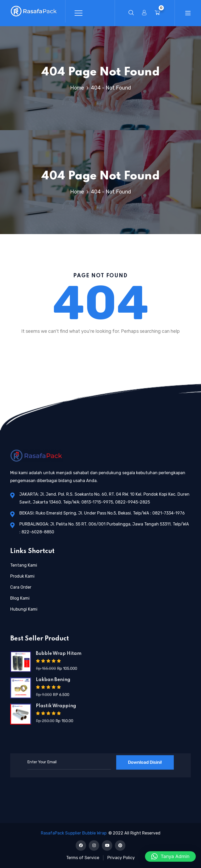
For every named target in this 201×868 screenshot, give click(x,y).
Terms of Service (83, 858)
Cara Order (21, 587)
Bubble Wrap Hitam (59, 654)
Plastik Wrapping (56, 706)
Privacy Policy (121, 858)
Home (78, 88)
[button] (170, 856)
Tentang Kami (24, 565)
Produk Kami (22, 576)
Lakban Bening (53, 680)
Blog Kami (20, 598)
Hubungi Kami (24, 609)
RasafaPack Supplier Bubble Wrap (74, 833)
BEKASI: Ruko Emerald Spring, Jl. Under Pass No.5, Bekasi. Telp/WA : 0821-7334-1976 (102, 513)
